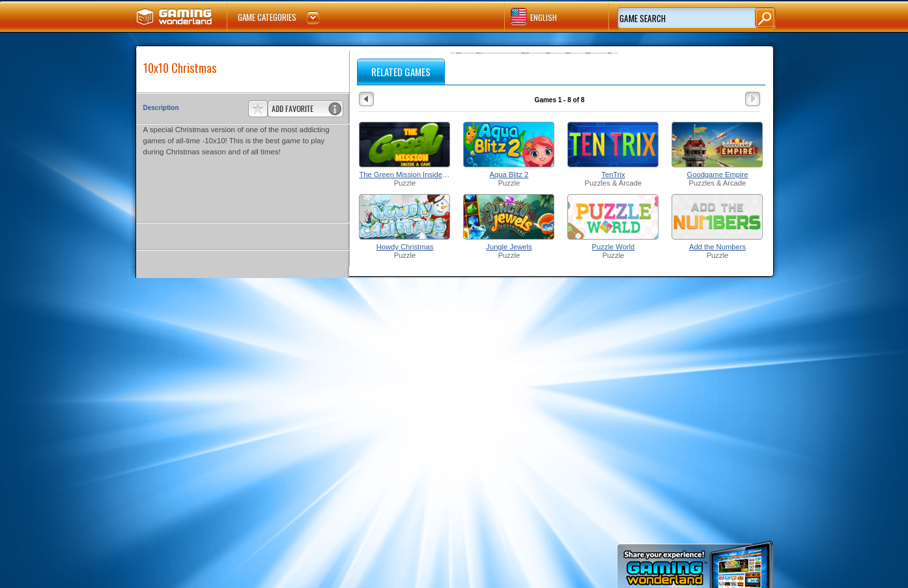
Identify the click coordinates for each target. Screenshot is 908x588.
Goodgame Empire (718, 175)
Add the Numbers (717, 247)
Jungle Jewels (509, 247)
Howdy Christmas (405, 247)
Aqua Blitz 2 (509, 175)
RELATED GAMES (401, 72)
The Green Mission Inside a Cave (404, 175)
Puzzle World (614, 247)
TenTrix (613, 175)
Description (161, 108)
